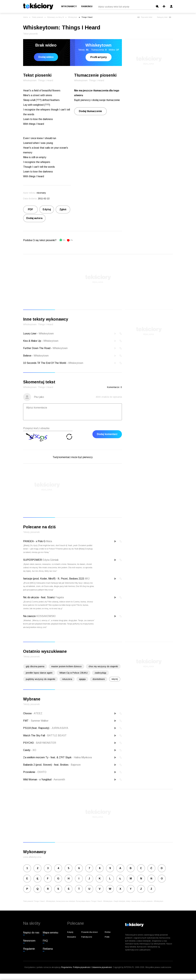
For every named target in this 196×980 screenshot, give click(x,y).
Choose (28, 713)
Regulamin (29, 949)
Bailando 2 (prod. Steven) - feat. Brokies (46, 765)
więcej (115, 679)
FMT (26, 721)
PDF (31, 209)
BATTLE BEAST (56, 735)
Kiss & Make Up (32, 341)
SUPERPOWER (33, 560)
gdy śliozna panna (35, 666)
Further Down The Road (37, 348)
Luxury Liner (30, 334)
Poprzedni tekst (145, 17)
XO (34, 750)
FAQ (45, 941)
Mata (49, 541)
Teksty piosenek (37, 17)
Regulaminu (67, 967)
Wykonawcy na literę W (56, 17)
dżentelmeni (99, 679)
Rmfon (108, 932)
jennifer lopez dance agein (39, 673)
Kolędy (70, 932)
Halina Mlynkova (82, 757)
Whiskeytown (73, 17)
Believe (27, 356)
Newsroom (29, 941)
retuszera (67, 679)
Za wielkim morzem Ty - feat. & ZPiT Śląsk (48, 757)
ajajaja (82, 679)
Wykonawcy (69, 7)
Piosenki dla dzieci (89, 932)
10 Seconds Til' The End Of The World (45, 363)
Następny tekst (164, 17)
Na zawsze (29, 616)
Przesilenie (29, 772)
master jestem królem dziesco (66, 666)
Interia (25, 17)
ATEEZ (37, 713)
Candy (27, 750)
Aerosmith (59, 780)
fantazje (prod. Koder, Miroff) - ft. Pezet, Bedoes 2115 (54, 579)
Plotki (107, 937)
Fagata (60, 597)
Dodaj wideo (46, 57)
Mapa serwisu (50, 933)
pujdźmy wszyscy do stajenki (40, 679)
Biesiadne (72, 937)
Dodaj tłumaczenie (90, 111)
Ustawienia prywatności (102, 967)
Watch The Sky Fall (34, 735)
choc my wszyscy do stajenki (103, 666)
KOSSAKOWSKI (46, 616)
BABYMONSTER (45, 743)
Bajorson (75, 765)
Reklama (48, 949)
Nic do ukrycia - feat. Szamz (39, 597)
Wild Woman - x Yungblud (38, 780)
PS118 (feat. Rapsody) (36, 728)
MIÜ (87, 579)
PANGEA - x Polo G (34, 541)
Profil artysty (99, 57)
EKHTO (41, 772)
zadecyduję (100, 673)
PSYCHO (29, 743)
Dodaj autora (34, 218)
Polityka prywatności (82, 967)
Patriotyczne (87, 937)
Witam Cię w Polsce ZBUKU (74, 673)
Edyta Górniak (51, 560)
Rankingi (87, 7)
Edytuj (47, 209)
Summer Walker (39, 721)
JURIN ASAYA (59, 728)
